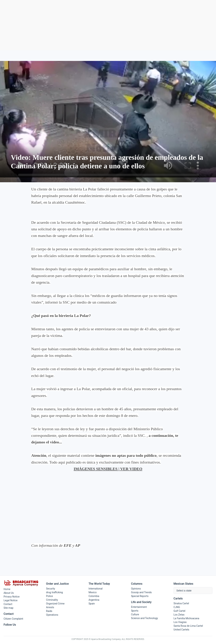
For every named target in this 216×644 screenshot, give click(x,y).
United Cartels (181, 630)
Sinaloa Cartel (181, 603)
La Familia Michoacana (186, 618)
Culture (135, 614)
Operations (52, 615)
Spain (92, 604)
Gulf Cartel (179, 611)
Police (49, 596)
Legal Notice (11, 600)
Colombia (94, 596)
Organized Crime (55, 604)
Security (51, 589)
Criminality (52, 600)
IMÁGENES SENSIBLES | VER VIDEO (108, 469)
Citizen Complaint (13, 619)
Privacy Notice (12, 597)
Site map (8, 608)
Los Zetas (179, 615)
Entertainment (139, 607)
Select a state (184, 591)
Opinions (136, 589)
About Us (9, 593)
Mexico (93, 592)
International (96, 589)
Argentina (94, 600)
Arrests (50, 607)
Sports (135, 611)
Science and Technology (145, 618)
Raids (49, 611)
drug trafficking (54, 592)
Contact (8, 604)
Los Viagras (180, 622)
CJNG (177, 607)
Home (7, 589)
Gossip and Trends (141, 592)
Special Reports (140, 596)
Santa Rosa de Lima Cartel (188, 626)
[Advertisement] (108, 25)
